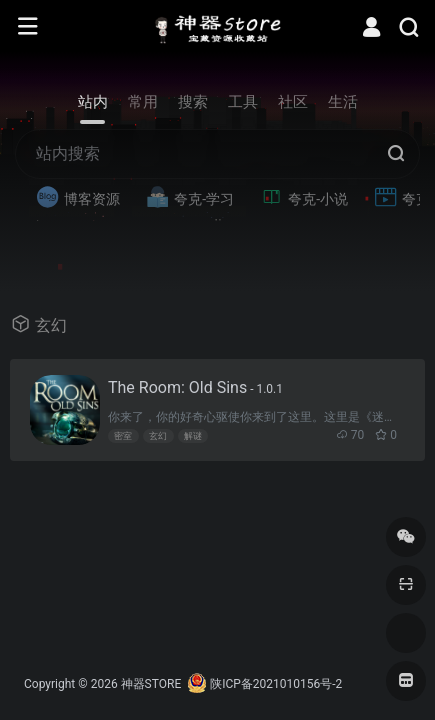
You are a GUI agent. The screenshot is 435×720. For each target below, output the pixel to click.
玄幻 (158, 436)
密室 (123, 436)
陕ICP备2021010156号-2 (276, 684)
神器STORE (151, 684)
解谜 (193, 436)
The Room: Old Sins (195, 387)
